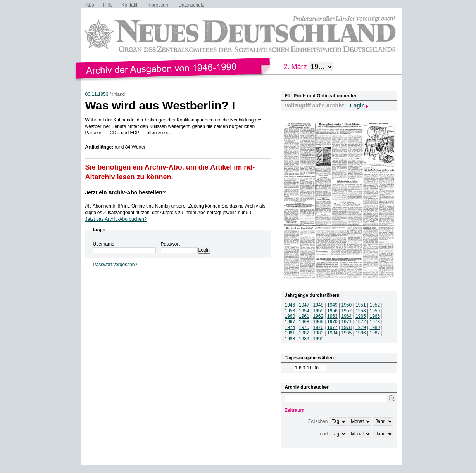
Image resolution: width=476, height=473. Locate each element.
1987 (375, 333)
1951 (361, 305)
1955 (318, 311)
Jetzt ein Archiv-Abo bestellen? (126, 192)
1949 (332, 305)
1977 (332, 327)
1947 (304, 305)
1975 (304, 327)
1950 (347, 305)
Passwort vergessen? (115, 265)
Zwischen (318, 421)
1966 (375, 316)
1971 (347, 322)
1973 (375, 322)
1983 (318, 333)
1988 (290, 339)
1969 (318, 322)
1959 (375, 311)
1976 (318, 327)
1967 (290, 322)
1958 (361, 311)
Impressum (158, 5)
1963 (332, 316)
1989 (304, 339)
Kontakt (130, 5)
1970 (332, 322)
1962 (318, 316)
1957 (347, 311)
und (324, 434)
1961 (304, 316)
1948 (318, 305)
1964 (347, 316)
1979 (361, 327)
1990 (318, 339)
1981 (290, 333)
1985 (347, 333)
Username (104, 244)
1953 (290, 311)
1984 (332, 333)
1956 (332, 311)
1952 (375, 305)
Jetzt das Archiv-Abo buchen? (116, 219)
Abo (90, 5)
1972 (361, 322)
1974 (290, 327)
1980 (375, 327)
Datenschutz (191, 5)
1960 (290, 316)
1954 (304, 311)
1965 (361, 316)
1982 (304, 333)
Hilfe (108, 5)
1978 (347, 327)
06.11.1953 (97, 94)
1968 (304, 322)
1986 (361, 333)
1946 (290, 305)
